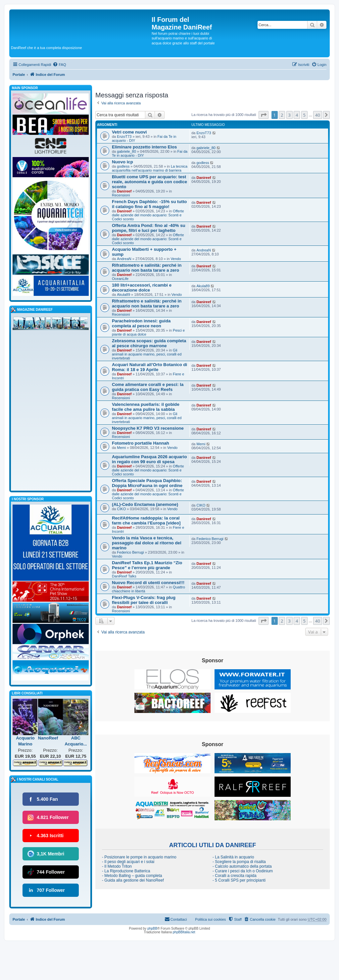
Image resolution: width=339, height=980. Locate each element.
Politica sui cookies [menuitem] (210, 919)
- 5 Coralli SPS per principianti (239, 880)
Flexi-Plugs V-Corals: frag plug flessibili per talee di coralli (144, 600)
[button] (264, 115)
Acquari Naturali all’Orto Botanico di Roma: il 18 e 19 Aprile (149, 367)
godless (123, 166)
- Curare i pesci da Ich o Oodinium (243, 871)
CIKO (121, 509)
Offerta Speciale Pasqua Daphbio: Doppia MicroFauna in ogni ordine (147, 483)
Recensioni (121, 195)
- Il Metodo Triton (117, 866)
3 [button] (290, 115)
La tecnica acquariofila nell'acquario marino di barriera (150, 168)
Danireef (124, 191)
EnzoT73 (124, 136)
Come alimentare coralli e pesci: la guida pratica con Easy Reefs (148, 387)
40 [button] (318, 115)
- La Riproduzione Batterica (126, 871)
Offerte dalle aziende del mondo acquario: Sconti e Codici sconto (148, 215)
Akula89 (123, 295)
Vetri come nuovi (129, 132)
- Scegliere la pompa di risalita (239, 862)
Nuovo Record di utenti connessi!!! (148, 583)
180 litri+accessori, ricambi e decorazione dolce (142, 288)
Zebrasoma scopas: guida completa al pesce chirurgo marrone (149, 343)
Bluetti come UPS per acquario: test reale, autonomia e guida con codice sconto (149, 182)
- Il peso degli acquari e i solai (128, 862)
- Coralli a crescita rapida (235, 876)
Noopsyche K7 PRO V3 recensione (148, 428)
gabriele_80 (126, 151)
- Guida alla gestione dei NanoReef (133, 880)
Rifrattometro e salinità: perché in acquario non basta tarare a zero (147, 268)
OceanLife (120, 279)
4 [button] (297, 115)
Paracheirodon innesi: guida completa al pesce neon (141, 323)
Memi (121, 448)
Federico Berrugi (130, 552)
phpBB (152, 928)
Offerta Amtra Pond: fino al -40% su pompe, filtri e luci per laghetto (149, 228)
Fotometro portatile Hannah (141, 443)
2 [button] (282, 115)
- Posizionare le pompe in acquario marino (139, 857)
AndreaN (124, 259)
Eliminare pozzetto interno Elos (144, 147)
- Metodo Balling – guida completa (132, 876)
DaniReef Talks (124, 576)
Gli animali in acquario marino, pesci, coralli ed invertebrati (147, 354)
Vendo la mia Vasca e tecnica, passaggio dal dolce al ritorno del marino (147, 543)
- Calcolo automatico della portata (242, 866)
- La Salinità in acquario (233, 857)
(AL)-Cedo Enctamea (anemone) (145, 504)
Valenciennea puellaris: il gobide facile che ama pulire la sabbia (146, 407)
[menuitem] (59, 65)
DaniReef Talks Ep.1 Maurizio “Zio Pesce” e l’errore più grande (147, 565)
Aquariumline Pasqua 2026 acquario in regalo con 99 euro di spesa (149, 459)
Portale (19, 75)
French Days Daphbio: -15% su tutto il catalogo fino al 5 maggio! (149, 204)
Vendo (176, 259)
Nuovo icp (122, 162)
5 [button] (304, 115)
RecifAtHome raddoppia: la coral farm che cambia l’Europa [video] (146, 520)
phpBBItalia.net (184, 932)
